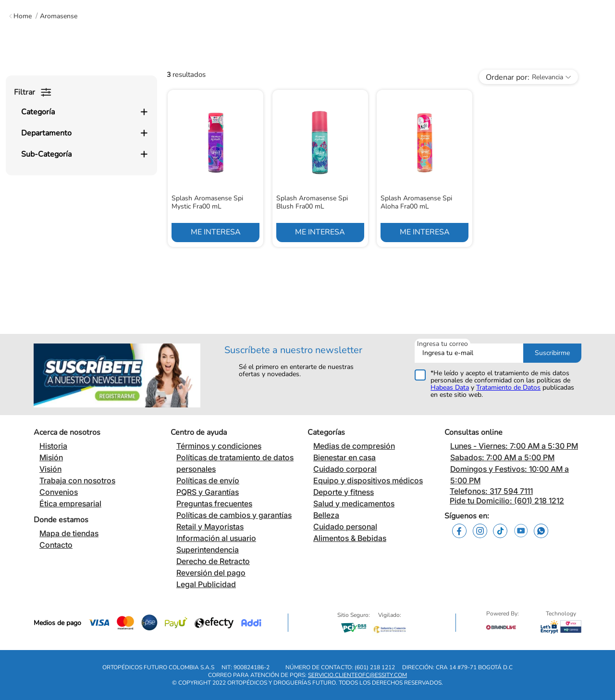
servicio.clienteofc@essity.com (357, 680)
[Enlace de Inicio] (20, 124)
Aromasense (59, 124)
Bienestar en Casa (155, 79)
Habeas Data (450, 392)
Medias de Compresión (36, 79)
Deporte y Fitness (495, 79)
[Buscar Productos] (455, 40)
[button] (84, 176)
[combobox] (313, 40)
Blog (583, 79)
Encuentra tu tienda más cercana (307, 9)
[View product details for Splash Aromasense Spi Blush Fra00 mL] (320, 246)
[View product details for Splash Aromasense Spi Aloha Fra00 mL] (424, 246)
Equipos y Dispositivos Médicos (373, 79)
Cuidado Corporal (248, 79)
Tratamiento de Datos (508, 392)
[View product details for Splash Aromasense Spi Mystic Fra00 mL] (215, 246)
